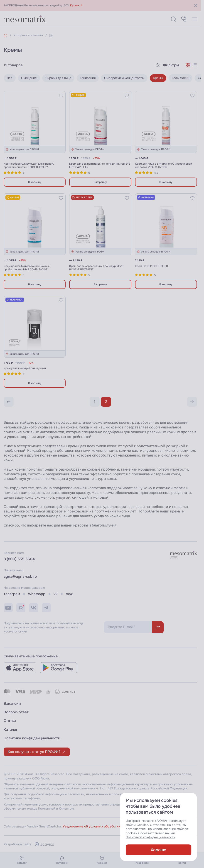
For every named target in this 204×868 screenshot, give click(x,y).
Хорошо (159, 850)
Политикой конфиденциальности (151, 837)
